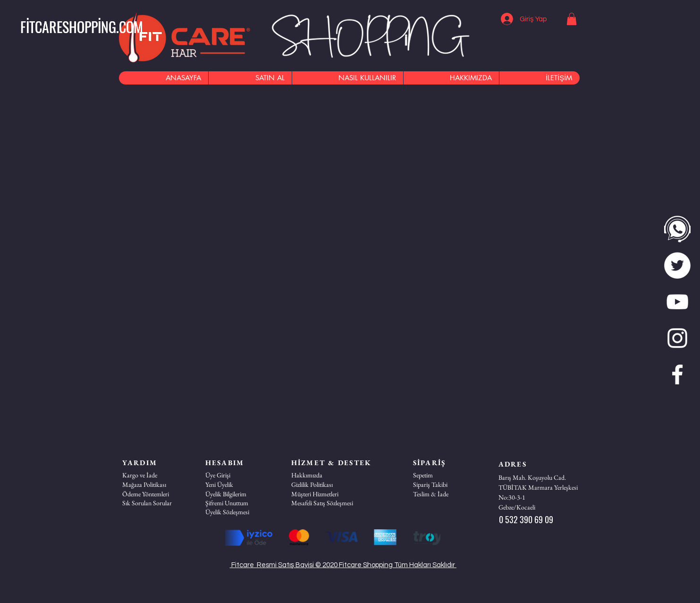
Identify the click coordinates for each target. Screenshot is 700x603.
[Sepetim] (447, 475)
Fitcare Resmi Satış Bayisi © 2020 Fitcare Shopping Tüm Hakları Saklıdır (343, 565)
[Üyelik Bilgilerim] (239, 494)
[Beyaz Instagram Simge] (677, 338)
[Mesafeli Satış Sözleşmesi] (325, 503)
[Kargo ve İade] (156, 475)
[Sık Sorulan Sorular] (156, 503)
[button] (82, 27)
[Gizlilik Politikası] (325, 484)
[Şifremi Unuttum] (239, 503)
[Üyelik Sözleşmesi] (239, 512)
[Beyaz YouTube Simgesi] (677, 302)
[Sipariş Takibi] (447, 484)
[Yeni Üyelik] (239, 484)
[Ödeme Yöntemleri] (156, 494)
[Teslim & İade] (447, 494)
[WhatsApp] (677, 229)
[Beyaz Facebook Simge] (677, 374)
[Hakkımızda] (325, 475)
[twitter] (677, 265)
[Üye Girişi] (239, 475)
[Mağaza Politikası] (156, 484)
